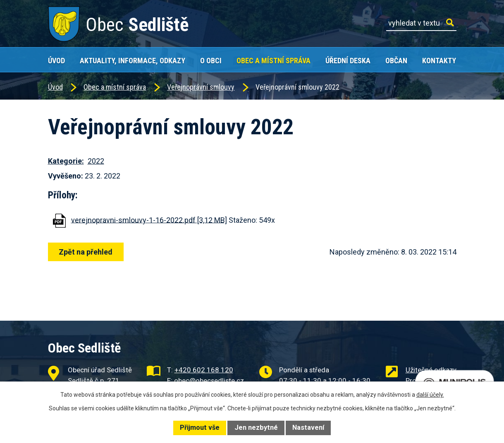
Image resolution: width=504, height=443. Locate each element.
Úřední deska (348, 61)
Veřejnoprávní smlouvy (201, 87)
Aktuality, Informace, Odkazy (133, 61)
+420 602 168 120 (204, 370)
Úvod (56, 61)
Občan (396, 61)
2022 (96, 161)
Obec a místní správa (273, 61)
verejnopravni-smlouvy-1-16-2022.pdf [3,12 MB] (149, 220)
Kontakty (439, 61)
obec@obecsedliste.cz (209, 381)
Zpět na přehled (86, 252)
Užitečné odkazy (431, 370)
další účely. (430, 395)
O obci (211, 61)
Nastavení (308, 428)
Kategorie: (66, 161)
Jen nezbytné (256, 428)
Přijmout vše (200, 428)
